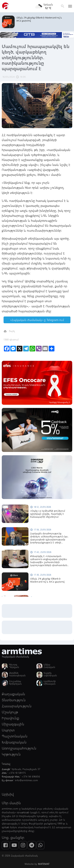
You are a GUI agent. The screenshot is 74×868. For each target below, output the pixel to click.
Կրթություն (11, 754)
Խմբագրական (14, 742)
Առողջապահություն (19, 748)
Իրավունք (10, 718)
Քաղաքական (14, 694)
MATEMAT (44, 864)
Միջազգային (13, 724)
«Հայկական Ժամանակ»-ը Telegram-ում (37, 320)
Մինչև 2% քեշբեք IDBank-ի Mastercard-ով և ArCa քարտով (39, 19)
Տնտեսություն (14, 700)
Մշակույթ (10, 712)
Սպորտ (8, 730)
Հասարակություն (17, 706)
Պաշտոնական (15, 736)
